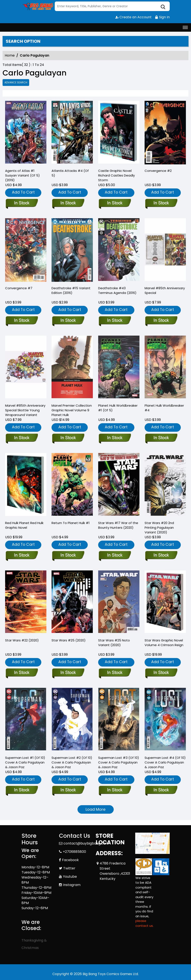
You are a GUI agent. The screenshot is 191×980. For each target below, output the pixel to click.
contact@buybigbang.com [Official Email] (86, 843)
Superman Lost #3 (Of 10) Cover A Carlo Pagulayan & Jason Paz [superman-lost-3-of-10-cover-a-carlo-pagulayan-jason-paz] (119, 762)
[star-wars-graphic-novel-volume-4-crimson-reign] (161, 673)
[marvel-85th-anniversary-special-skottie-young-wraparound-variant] (22, 438)
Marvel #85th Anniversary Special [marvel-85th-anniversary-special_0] (165, 290)
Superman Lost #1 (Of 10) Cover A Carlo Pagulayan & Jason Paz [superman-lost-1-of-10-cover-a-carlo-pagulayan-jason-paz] (25, 762)
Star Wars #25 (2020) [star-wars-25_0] (69, 640)
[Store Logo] (37, 6)
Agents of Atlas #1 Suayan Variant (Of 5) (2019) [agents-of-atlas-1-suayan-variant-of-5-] (22, 175)
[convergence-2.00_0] (165, 133)
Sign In (162, 17)
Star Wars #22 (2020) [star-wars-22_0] (22, 640)
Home (10, 55)
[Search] (112, 6)
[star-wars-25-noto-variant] (115, 673)
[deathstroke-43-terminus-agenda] (115, 321)
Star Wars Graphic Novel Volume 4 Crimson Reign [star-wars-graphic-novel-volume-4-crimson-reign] (164, 643)
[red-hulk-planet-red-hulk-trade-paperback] (22, 556)
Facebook (70, 860)
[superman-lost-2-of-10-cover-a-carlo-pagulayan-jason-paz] (68, 790)
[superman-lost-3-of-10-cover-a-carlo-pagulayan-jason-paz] (115, 790)
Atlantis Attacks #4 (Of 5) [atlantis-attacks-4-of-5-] (70, 173)
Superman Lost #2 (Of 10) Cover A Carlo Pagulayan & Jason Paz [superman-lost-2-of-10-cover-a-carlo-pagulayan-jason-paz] (72, 762)
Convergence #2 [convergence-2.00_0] (158, 171)
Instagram (72, 885)
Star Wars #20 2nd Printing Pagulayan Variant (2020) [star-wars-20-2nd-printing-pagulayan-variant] (159, 528)
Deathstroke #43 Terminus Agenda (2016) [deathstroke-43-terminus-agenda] (117, 290)
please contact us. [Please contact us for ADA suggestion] (144, 923)
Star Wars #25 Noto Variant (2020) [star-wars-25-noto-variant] (114, 643)
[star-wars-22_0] (22, 673)
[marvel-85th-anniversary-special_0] (161, 321)
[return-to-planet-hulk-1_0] (68, 556)
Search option (23, 41)
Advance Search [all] (16, 82)
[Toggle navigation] (185, 27)
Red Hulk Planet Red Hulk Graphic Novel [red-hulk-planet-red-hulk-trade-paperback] (24, 525)
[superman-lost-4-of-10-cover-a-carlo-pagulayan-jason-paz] (161, 790)
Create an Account (133, 17)
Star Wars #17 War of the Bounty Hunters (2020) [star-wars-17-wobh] (118, 525)
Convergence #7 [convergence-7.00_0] (19, 288)
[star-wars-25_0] (68, 673)
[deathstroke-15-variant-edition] (68, 321)
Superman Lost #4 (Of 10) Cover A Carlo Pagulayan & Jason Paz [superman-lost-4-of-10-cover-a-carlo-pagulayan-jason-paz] (165, 762)
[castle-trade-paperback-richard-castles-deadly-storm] (119, 133)
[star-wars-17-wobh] (115, 556)
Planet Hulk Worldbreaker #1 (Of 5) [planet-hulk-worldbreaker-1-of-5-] (118, 408)
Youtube (70, 877)
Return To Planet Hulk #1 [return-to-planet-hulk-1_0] (71, 523)
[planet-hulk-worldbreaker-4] (161, 438)
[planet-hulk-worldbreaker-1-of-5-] (115, 438)
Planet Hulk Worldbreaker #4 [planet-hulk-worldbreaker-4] (164, 408)
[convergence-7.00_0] (22, 321)
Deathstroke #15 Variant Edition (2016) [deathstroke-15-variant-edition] (71, 290)
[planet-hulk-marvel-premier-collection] (68, 438)
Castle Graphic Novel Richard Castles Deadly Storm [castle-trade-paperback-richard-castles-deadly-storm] (116, 175)
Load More (95, 809)
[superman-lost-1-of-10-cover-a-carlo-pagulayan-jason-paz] (22, 790)
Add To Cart (23, 192)
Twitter (69, 868)
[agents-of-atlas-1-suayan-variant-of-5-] (26, 133)
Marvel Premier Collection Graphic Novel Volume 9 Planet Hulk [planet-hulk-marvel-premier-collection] (72, 410)
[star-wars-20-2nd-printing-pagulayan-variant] (161, 556)
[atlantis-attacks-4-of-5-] (72, 133)
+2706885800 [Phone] (74, 852)
